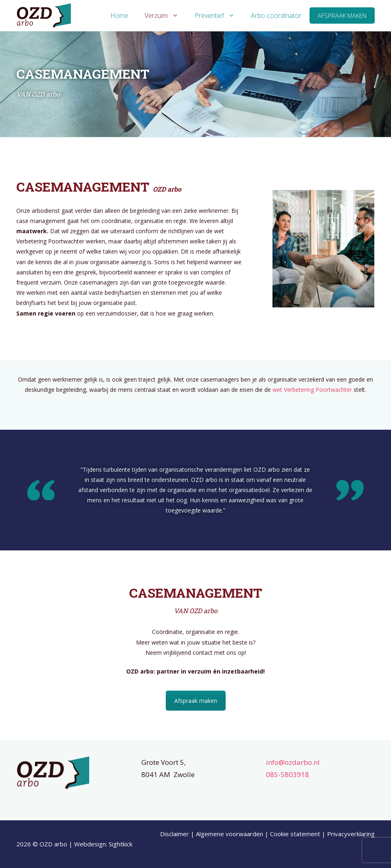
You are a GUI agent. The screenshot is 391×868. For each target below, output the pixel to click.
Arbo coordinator (276, 15)
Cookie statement (295, 834)
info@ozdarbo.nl (293, 762)
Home (119, 15)
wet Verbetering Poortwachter (312, 390)
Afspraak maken (342, 15)
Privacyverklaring (351, 834)
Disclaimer (175, 834)
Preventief (219, 15)
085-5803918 (288, 774)
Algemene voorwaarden (230, 834)
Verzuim (166, 15)
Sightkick (121, 844)
